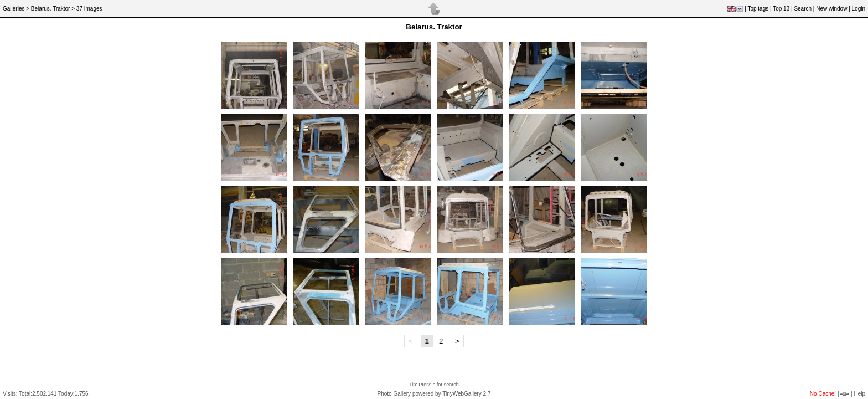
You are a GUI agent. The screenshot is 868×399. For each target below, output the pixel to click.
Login (859, 9)
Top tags (758, 9)
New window (831, 9)
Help (859, 394)
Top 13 (781, 9)
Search (803, 9)
